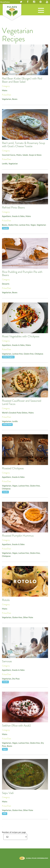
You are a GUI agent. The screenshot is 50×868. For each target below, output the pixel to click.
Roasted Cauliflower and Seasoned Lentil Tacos (22, 402)
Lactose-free (24, 225)
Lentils (5, 164)
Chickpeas (39, 354)
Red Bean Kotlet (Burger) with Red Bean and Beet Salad (22, 80)
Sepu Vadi (8, 793)
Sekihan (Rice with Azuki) (16, 726)
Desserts (6, 284)
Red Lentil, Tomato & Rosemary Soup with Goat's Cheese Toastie (24, 145)
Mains (5, 90)
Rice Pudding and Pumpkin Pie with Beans (22, 273)
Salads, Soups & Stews (32, 155)
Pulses (12, 12)
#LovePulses (5, 2)
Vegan (33, 225)
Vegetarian (7, 99)
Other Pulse (28, 617)
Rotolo (6, 600)
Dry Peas (16, 679)
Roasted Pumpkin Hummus (18, 536)
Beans (15, 99)
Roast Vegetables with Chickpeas (21, 336)
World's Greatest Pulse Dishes (15, 413)
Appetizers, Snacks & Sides (13, 216)
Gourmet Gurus (9, 155)
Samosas (7, 661)
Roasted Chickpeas (13, 468)
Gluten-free (13, 225)
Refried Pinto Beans (13, 208)
